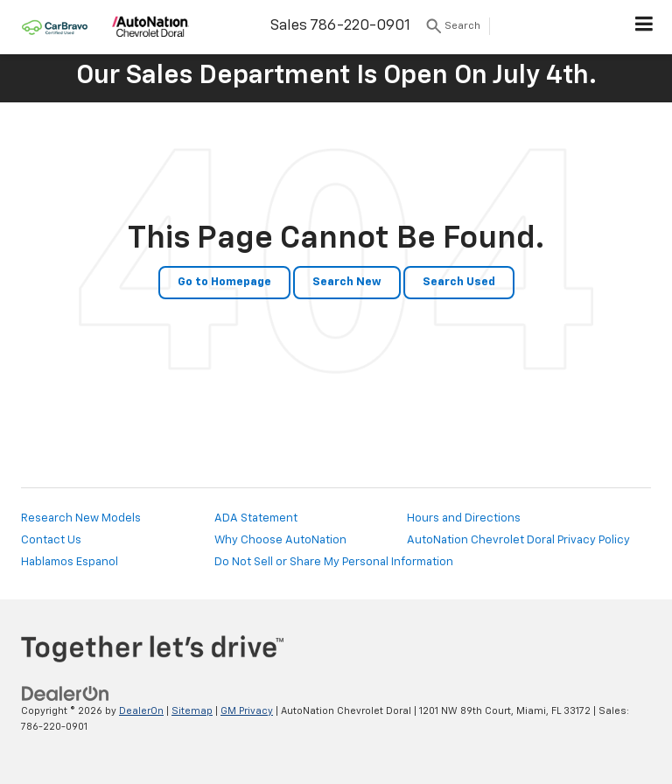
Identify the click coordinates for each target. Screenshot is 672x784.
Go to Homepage (224, 282)
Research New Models (81, 518)
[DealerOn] (66, 693)
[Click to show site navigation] (644, 27)
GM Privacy (247, 711)
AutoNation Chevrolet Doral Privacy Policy (518, 540)
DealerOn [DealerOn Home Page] (141, 711)
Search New (347, 282)
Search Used (459, 282)
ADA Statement (256, 518)
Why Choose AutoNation (280, 540)
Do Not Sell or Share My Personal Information (334, 562)
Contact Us (51, 540)
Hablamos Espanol (70, 562)
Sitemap (192, 711)
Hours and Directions (464, 518)
